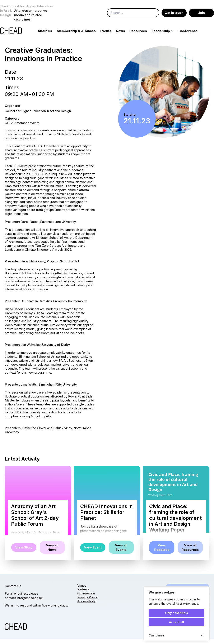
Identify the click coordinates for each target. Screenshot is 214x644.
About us (50, 35)
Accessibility (86, 606)
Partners (83, 594)
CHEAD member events (22, 127)
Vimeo (82, 590)
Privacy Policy (87, 602)
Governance (86, 598)
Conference (193, 35)
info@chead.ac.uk (30, 602)
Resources (143, 35)
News (125, 35)
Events (111, 35)
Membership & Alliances (81, 35)
